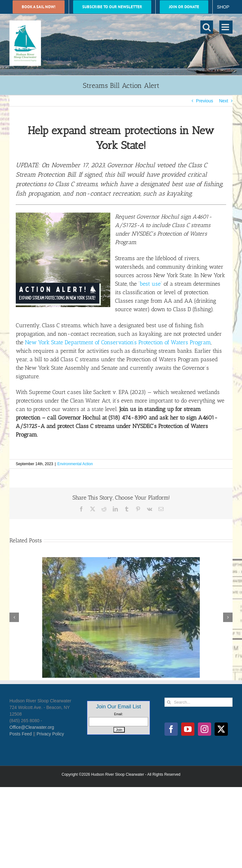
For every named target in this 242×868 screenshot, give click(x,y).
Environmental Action (75, 464)
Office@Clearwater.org (32, 727)
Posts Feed (21, 734)
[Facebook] (171, 729)
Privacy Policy (50, 734)
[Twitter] (221, 729)
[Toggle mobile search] (207, 27)
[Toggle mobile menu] (226, 27)
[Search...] (199, 702)
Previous (205, 101)
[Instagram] (205, 729)
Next (224, 101)
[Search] (169, 702)
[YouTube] (188, 729)
